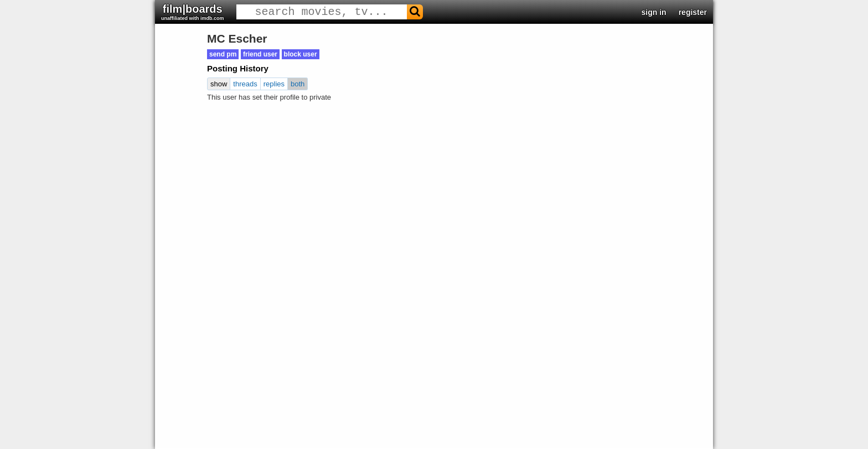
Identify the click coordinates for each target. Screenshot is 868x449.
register (693, 12)
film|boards (193, 12)
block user (301, 54)
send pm (223, 54)
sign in (654, 12)
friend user (260, 54)
